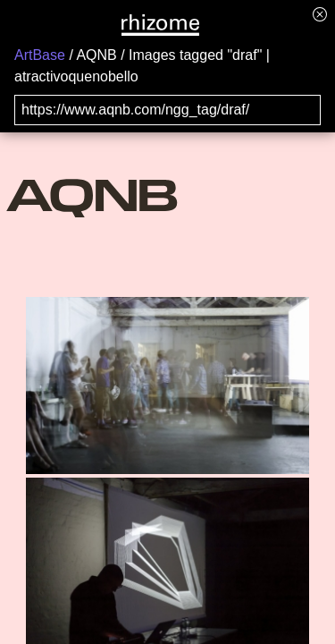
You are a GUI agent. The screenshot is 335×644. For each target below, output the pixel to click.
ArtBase (40, 55)
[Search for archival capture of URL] (167, 110)
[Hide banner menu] (320, 14)
